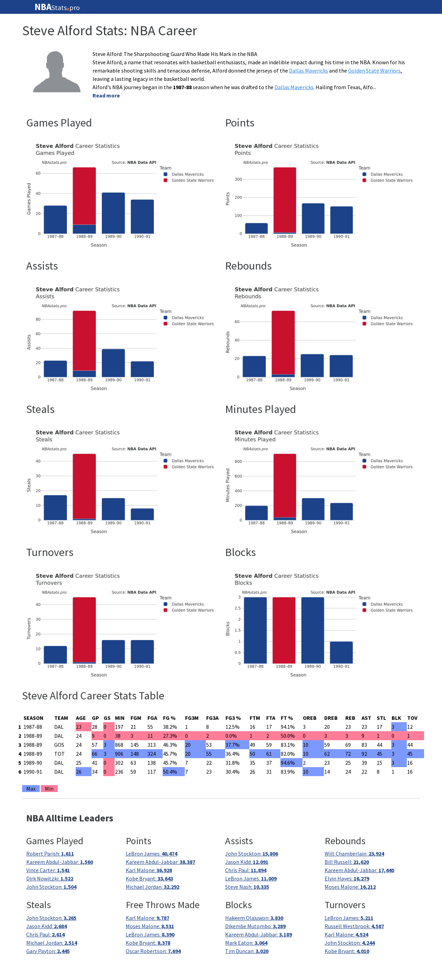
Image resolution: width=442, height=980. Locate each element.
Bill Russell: (347, 862)
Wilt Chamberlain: (354, 854)
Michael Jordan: (152, 887)
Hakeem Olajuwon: (254, 918)
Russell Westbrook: (354, 926)
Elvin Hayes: (347, 878)
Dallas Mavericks (309, 70)
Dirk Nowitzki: (50, 878)
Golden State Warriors (374, 70)
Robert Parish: (50, 854)
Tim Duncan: (247, 951)
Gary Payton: (48, 951)
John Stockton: (51, 887)
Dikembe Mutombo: (255, 926)
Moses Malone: (350, 887)
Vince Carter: (48, 870)
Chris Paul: (246, 870)
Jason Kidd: (247, 862)
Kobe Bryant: (149, 878)
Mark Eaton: (246, 943)
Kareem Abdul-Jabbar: (60, 862)
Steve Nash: (247, 887)
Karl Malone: (149, 870)
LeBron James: (151, 854)
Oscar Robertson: (153, 951)
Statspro (57, 7)
